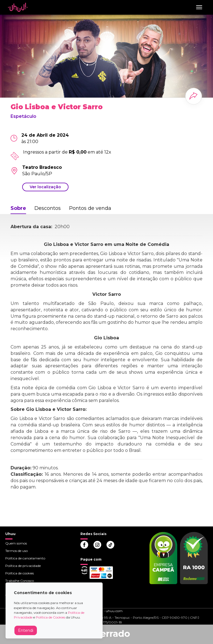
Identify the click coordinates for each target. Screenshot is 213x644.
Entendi (26, 630)
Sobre (18, 208)
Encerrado (106, 634)
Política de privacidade (23, 566)
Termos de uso (17, 551)
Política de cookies (20, 573)
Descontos (48, 208)
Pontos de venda (90, 208)
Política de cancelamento (25, 558)
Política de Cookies (50, 617)
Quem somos (16, 543)
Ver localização (45, 187)
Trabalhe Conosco (20, 581)
